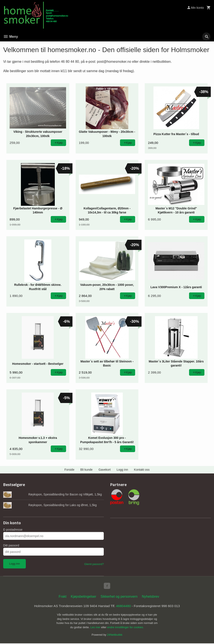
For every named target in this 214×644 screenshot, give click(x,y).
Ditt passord (11, 545)
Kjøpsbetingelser (83, 597)
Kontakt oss (142, 470)
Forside (69, 470)
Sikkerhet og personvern (119, 597)
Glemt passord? (94, 564)
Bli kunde (87, 470)
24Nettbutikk (115, 636)
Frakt (62, 597)
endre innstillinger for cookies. (126, 628)
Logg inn (122, 470)
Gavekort (105, 470)
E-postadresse (13, 530)
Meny (11, 37)
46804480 (124, 607)
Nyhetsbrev (151, 597)
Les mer (96, 628)
